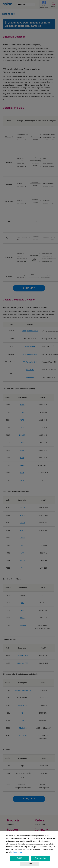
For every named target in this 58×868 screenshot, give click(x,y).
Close (30, 864)
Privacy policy (17, 852)
